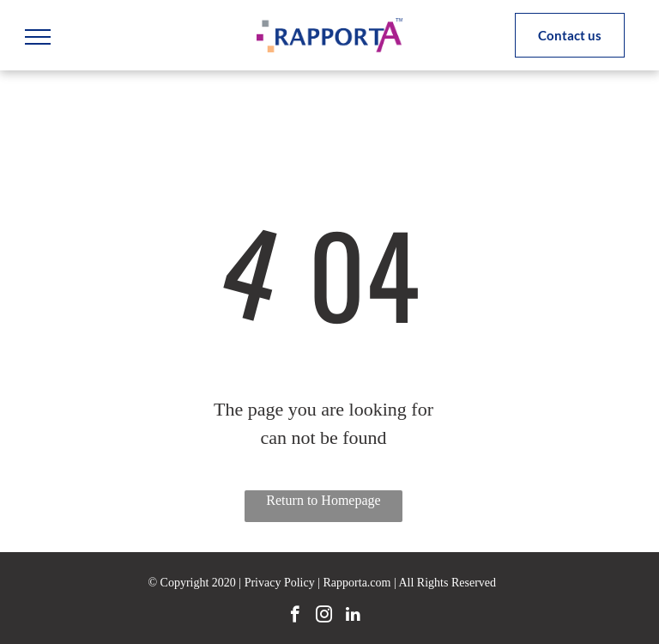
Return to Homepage (323, 500)
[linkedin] (353, 617)
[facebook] (295, 617)
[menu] (38, 37)
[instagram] (324, 617)
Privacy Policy (280, 583)
